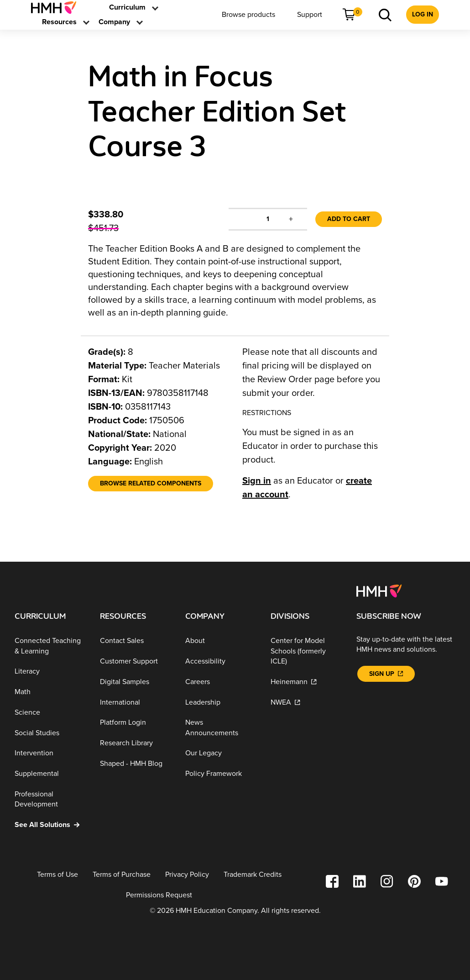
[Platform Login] (135, 723)
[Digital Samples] (135, 682)
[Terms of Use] (57, 875)
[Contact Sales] (135, 641)
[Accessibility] (221, 661)
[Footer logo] (379, 590)
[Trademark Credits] (253, 875)
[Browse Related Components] (151, 484)
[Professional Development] (50, 799)
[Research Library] (135, 743)
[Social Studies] (50, 733)
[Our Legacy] (221, 753)
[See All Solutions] (50, 825)
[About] (221, 641)
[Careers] (221, 682)
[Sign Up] (386, 674)
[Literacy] (50, 672)
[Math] (50, 692)
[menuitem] (57, 8)
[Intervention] (50, 753)
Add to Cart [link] (349, 219)
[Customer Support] (135, 661)
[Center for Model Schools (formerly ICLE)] (306, 651)
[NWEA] (306, 702)
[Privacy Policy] (187, 875)
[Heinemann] (306, 682)
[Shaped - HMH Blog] (135, 764)
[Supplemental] (50, 774)
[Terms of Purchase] (122, 875)
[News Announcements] (221, 728)
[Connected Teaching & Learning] (50, 646)
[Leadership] (221, 702)
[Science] (50, 713)
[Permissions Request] (159, 895)
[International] (135, 702)
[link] (57, 8)
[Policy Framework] (221, 774)
